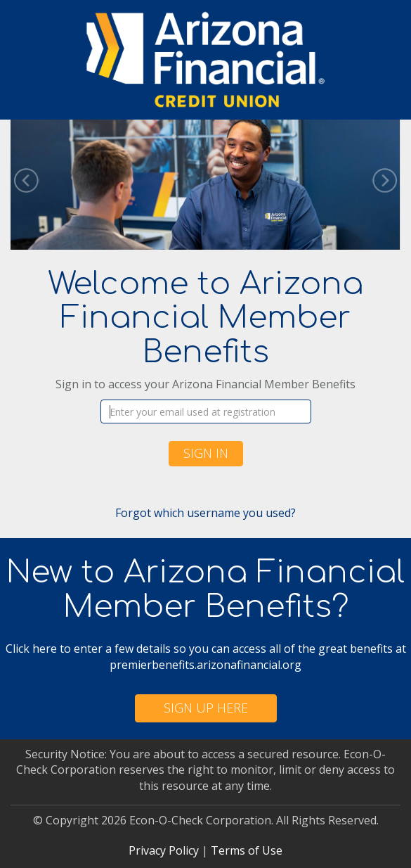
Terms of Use (247, 850)
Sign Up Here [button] (206, 708)
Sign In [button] (206, 453)
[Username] (206, 411)
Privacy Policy (164, 850)
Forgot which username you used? (205, 513)
